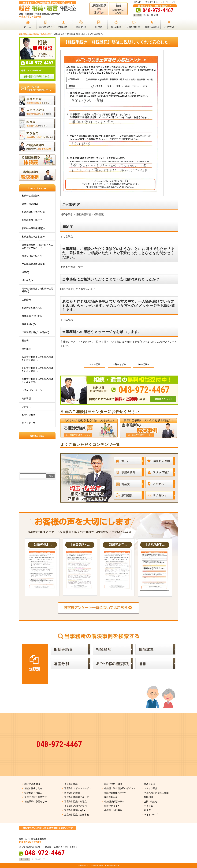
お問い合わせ (29, 415)
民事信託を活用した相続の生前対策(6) (37, 290)
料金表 (25, 341)
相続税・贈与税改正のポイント (120, 788)
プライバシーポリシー (33, 390)
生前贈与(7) (28, 300)
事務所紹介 (150, 784)
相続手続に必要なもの (36, 801)
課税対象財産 (111, 797)
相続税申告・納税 (113, 784)
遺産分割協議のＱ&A (75, 810)
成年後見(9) (28, 280)
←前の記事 (95, 364)
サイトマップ (169, 2)
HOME (138, 2)
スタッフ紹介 (151, 788)
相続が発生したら (33, 788)
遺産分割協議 (71, 784)
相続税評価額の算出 (114, 801)
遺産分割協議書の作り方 (77, 797)
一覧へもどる (119, 364)
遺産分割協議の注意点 (75, 801)
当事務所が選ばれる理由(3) (35, 332)
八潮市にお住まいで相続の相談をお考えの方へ (37, 358)
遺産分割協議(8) (30, 204)
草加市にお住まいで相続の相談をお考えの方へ (37, 380)
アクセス (26, 407)
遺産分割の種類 (72, 793)
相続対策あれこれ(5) (32, 308)
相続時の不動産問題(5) (33, 228)
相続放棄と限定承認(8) (33, 237)
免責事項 (26, 398)
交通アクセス (152, 2)
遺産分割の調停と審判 (75, 806)
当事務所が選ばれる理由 (156, 793)
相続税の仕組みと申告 (115, 793)
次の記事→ (144, 364)
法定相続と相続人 (33, 793)
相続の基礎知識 (32, 784)
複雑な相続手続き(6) (32, 256)
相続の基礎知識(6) (31, 196)
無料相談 (26, 349)
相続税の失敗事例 (113, 810)
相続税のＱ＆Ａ (112, 806)
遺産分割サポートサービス (78, 788)
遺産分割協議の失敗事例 (77, 815)
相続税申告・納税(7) (32, 220)
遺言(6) (25, 272)
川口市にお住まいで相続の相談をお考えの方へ (37, 369)
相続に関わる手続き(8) (33, 212)
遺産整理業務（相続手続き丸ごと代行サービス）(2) (37, 246)
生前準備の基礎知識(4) (33, 264)
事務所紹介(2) (29, 324)
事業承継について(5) (32, 316)
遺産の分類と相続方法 (36, 797)
